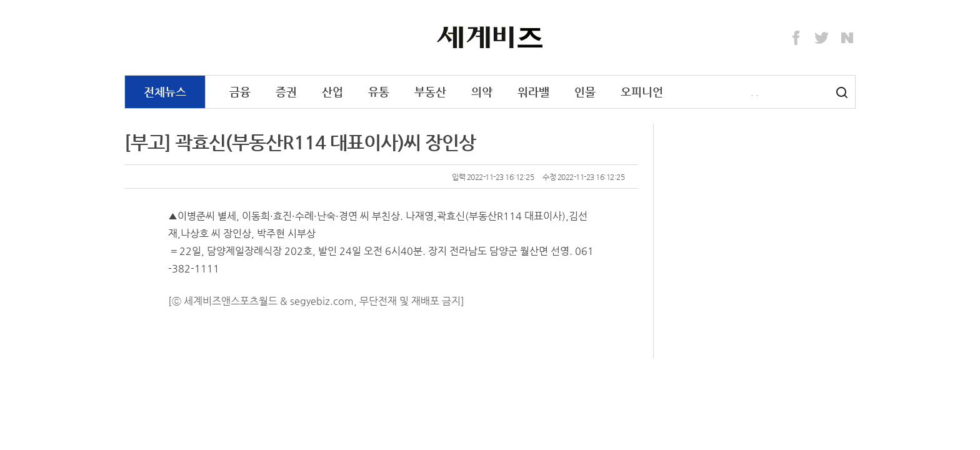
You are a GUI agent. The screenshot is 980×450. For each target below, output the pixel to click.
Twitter (822, 38)
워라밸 (533, 92)
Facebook (796, 38)
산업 (332, 92)
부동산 (430, 92)
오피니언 (642, 92)
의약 (482, 92)
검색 (842, 92)
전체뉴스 (165, 92)
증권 (286, 92)
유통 (379, 92)
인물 (585, 92)
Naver (847, 38)
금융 (240, 92)
